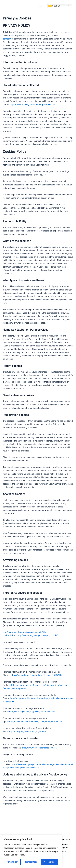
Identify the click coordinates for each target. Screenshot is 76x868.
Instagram (63, 848)
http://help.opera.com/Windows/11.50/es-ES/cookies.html (36, 722)
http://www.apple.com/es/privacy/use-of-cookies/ (32, 712)
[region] (31, 851)
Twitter (63, 851)
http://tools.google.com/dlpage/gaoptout (27, 732)
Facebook (63, 844)
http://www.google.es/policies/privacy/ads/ (38, 635)
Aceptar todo (50, 862)
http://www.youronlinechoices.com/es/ (39, 748)
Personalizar (12, 862)
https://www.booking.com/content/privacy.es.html (33, 104)
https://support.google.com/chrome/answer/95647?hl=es (38, 675)
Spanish (54, 6)
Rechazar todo (31, 862)
